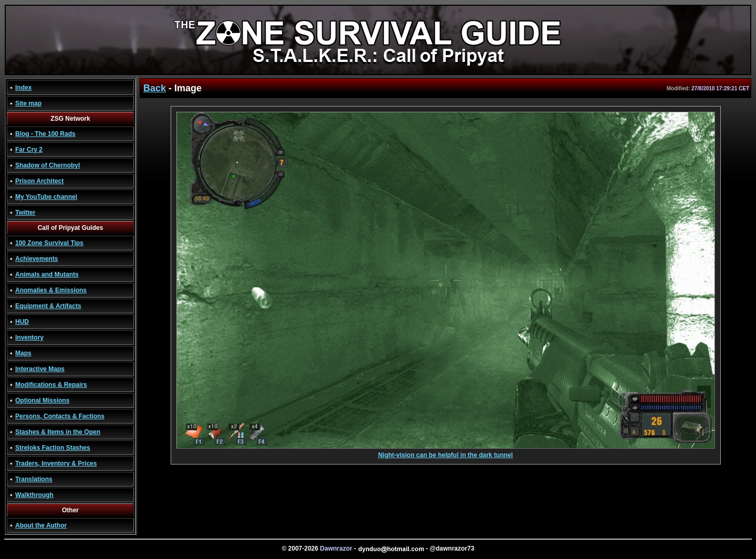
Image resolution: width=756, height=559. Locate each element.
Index (23, 88)
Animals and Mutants (47, 275)
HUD (22, 322)
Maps (23, 353)
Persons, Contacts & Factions (60, 416)
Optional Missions (42, 400)
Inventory (29, 337)
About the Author (41, 525)
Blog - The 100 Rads (45, 134)
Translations (34, 479)
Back (155, 88)
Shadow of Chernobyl (48, 165)
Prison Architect (39, 181)
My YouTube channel (46, 197)
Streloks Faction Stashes (53, 448)
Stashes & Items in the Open (58, 432)
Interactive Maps (40, 369)
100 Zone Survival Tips (49, 243)
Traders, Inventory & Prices (56, 463)
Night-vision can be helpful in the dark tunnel (446, 452)
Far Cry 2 (29, 150)
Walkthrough (34, 495)
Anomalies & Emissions (51, 290)
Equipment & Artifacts (48, 306)
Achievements (36, 259)
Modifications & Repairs (51, 385)
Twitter (25, 213)
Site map (28, 103)
